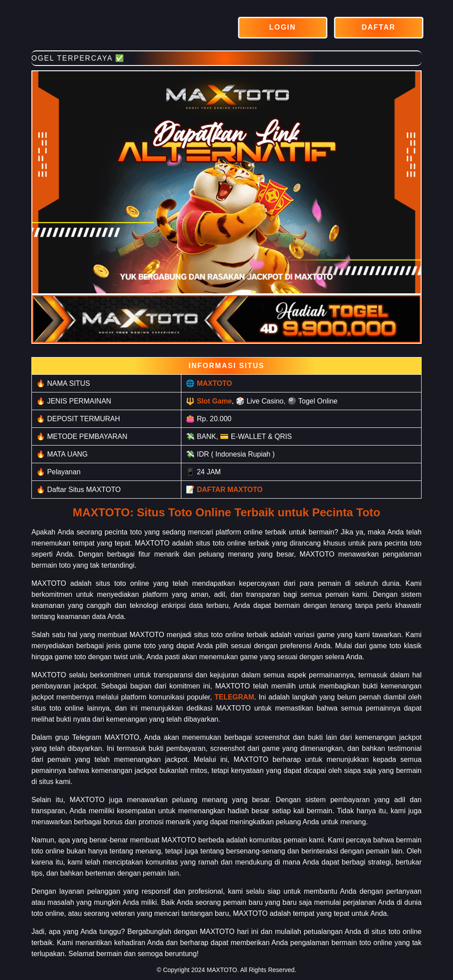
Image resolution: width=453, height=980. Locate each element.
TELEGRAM (234, 697)
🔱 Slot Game (209, 401)
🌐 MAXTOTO (209, 383)
